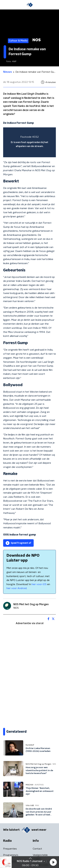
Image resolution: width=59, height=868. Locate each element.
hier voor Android (17, 588)
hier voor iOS (39, 584)
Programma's (11, 855)
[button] (53, 862)
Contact (37, 849)
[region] (29, 142)
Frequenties (10, 849)
